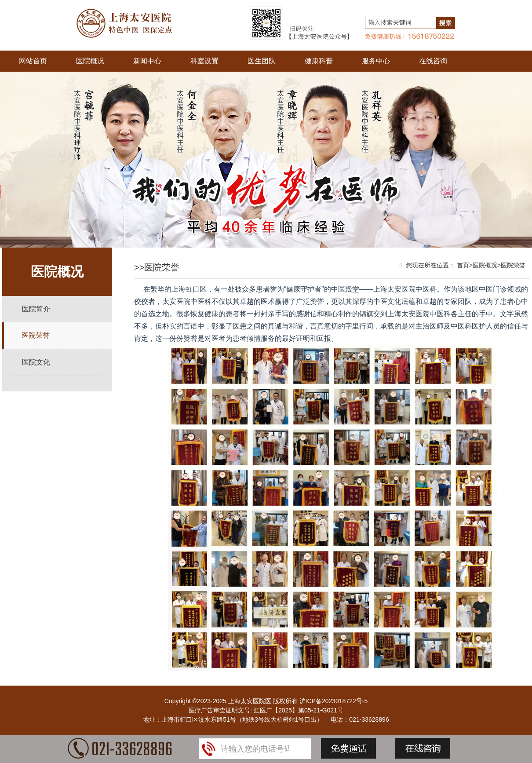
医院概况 (90, 61)
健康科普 (319, 61)
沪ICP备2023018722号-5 (334, 701)
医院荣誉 (36, 335)
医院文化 (36, 362)
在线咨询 (433, 61)
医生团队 (262, 61)
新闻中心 (147, 61)
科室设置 (204, 61)
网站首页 (33, 61)
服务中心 (376, 61)
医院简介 (36, 309)
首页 (463, 265)
